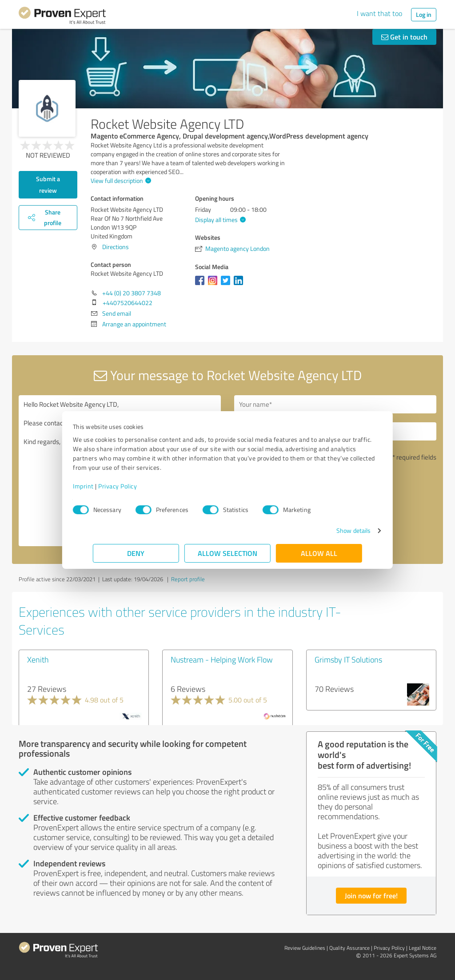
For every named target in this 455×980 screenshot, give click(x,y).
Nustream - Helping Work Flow (222, 659)
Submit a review (48, 184)
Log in (424, 14)
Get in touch (404, 37)
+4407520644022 (128, 303)
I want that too (379, 13)
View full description (120, 181)
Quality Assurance (349, 948)
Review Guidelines (305, 948)
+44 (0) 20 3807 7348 (132, 293)
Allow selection (227, 553)
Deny (136, 553)
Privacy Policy (138, 486)
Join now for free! (371, 895)
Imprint (103, 486)
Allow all (319, 553)
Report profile (188, 579)
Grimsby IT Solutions (348, 659)
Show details (333, 530)
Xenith (38, 659)
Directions (116, 247)
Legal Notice (423, 948)
